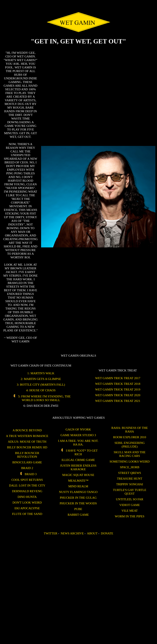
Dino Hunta (27, 497)
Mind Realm (78, 486)
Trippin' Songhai (130, 484)
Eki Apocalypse (27, 508)
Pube (78, 509)
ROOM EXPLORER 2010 (130, 437)
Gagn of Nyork (78, 429)
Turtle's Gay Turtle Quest (130, 492)
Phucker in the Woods (78, 503)
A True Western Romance (27, 436)
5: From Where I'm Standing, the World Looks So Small (41, 398)
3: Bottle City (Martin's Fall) (41, 385)
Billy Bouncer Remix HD (27, 447)
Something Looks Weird (130, 461)
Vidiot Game (130, 505)
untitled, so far (130, 499)
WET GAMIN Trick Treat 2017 (118, 378)
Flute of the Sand (27, 514)
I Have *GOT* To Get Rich (78, 452)
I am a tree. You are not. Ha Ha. (78, 443)
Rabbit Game (78, 515)
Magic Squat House (78, 475)
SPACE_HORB (130, 467)
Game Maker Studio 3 (78, 435)
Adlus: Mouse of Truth (27, 442)
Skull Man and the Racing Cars (130, 454)
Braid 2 (27, 468)
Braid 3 (27, 474)
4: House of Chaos (41, 390)
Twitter (51, 533)
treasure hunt (130, 478)
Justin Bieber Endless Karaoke (78, 467)
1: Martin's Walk (41, 373)
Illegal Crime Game (78, 460)
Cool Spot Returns (27, 480)
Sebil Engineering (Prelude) (130, 445)
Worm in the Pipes (130, 516)
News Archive (72, 533)
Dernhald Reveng (27, 491)
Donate (107, 533)
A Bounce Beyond (27, 430)
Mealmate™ (78, 481)
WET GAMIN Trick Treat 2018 (118, 384)
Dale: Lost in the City (27, 485)
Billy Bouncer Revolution (27, 455)
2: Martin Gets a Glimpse (41, 379)
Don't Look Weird (27, 502)
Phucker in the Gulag (78, 498)
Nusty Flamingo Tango (78, 492)
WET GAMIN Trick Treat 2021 (118, 401)
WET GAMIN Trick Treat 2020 (118, 395)
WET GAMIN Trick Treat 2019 (118, 389)
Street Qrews (130, 473)
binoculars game (27, 462)
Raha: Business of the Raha (130, 430)
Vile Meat (130, 511)
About (92, 533)
